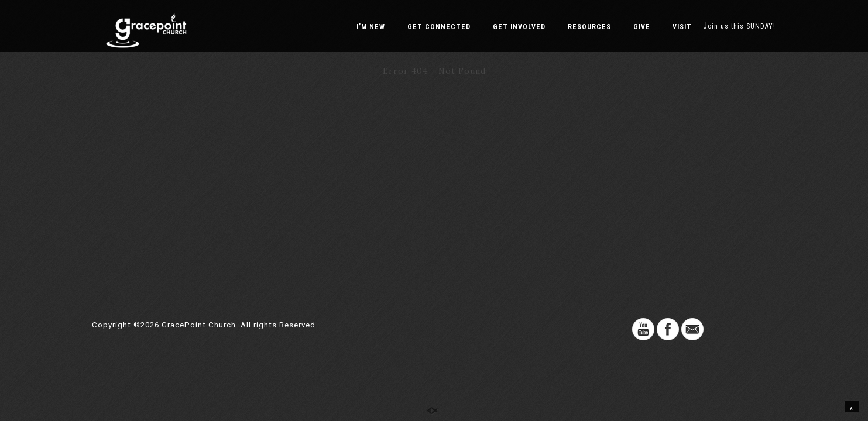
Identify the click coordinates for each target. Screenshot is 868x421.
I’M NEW (371, 27)
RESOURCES (589, 27)
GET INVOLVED (519, 27)
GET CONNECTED (439, 27)
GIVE (642, 27)
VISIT (682, 27)
